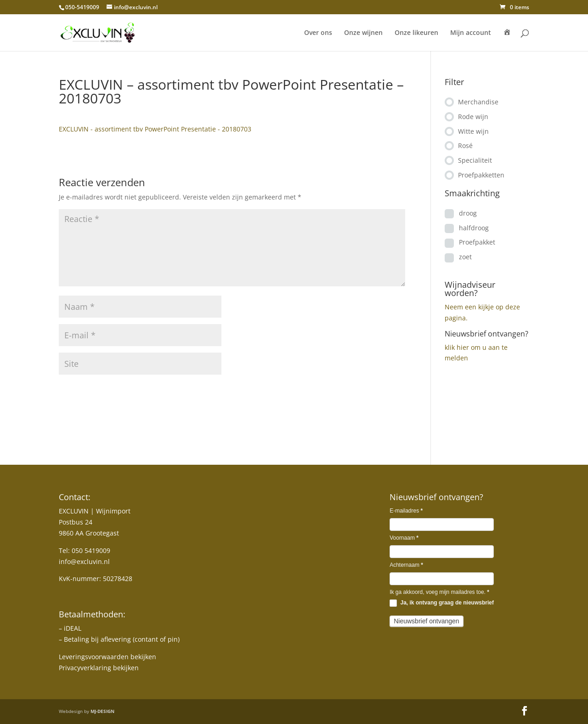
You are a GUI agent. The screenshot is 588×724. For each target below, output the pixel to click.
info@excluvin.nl (84, 562)
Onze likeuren (416, 33)
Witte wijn (473, 131)
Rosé (465, 145)
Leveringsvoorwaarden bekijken (107, 657)
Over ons (318, 33)
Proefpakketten (481, 175)
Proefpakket (477, 242)
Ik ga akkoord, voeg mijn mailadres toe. (439, 592)
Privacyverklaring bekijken (99, 668)
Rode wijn (473, 117)
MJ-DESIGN (102, 711)
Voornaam (404, 538)
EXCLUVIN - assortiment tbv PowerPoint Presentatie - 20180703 (155, 129)
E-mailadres (406, 511)
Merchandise (478, 102)
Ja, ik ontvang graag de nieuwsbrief (442, 603)
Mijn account (471, 33)
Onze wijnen (363, 33)
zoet (465, 257)
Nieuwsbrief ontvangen (426, 621)
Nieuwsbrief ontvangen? (486, 334)
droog (468, 213)
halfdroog (474, 228)
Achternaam (406, 565)
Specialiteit (475, 160)
